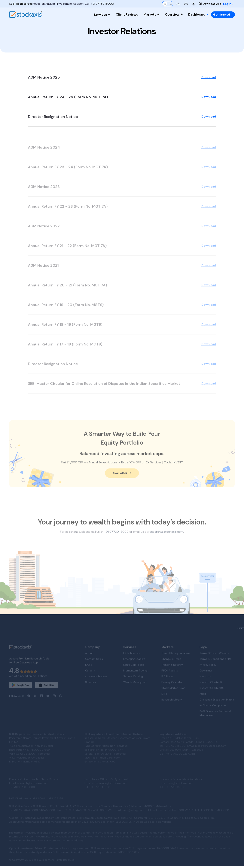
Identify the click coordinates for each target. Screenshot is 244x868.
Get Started (223, 15)
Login (229, 4)
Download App (210, 4)
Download (209, 81)
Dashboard (198, 14)
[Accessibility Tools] (194, 4)
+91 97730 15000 (102, 4)
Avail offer (122, 483)
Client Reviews (127, 14)
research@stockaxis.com (166, 542)
